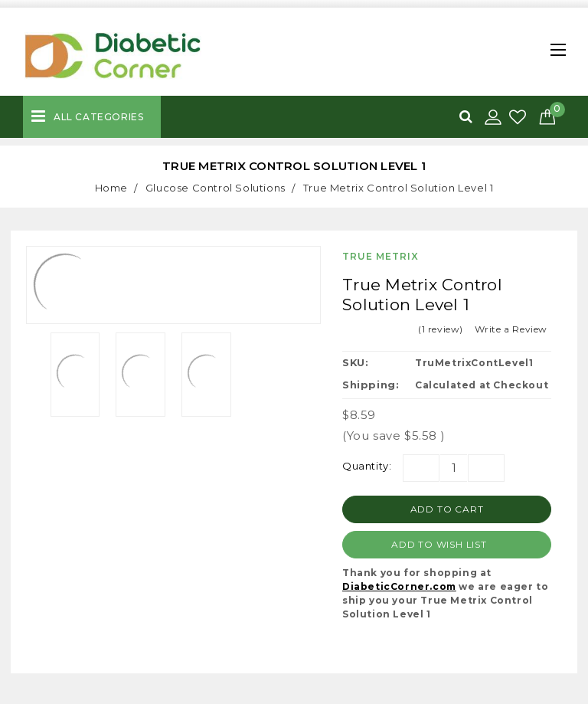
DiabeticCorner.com (399, 586)
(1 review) (441, 329)
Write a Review (511, 329)
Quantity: (367, 466)
